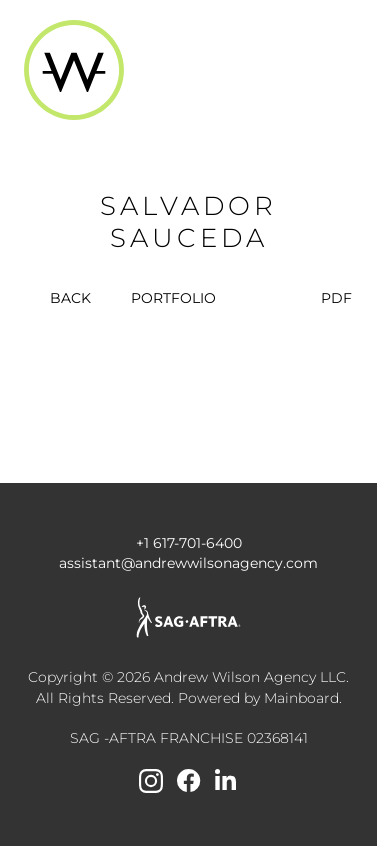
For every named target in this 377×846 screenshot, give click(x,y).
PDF (336, 298)
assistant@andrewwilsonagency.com (188, 563)
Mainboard (301, 698)
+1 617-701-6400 (189, 543)
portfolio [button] (173, 298)
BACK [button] (58, 298)
